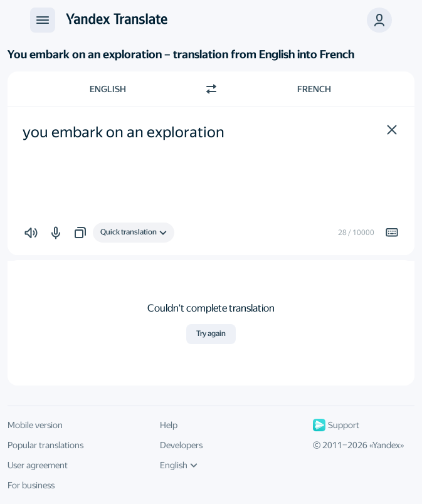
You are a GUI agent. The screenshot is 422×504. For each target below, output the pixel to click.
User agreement (38, 465)
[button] (392, 130)
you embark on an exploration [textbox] (124, 132)
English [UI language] (179, 465)
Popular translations (45, 445)
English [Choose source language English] (108, 89)
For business (31, 485)
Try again (211, 333)
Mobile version (35, 425)
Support (336, 425)
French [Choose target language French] (314, 89)
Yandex (386, 445)
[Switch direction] (211, 89)
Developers (181, 445)
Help (169, 425)
